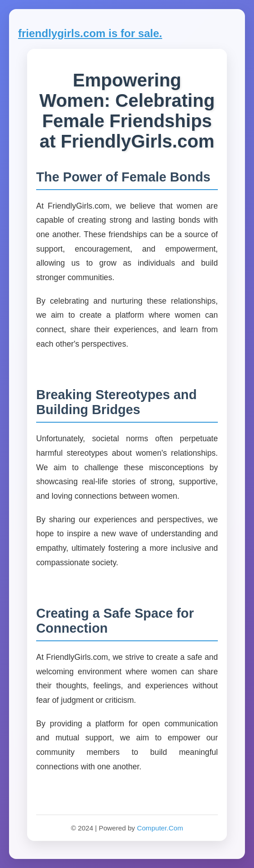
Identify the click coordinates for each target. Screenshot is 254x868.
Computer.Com (160, 828)
